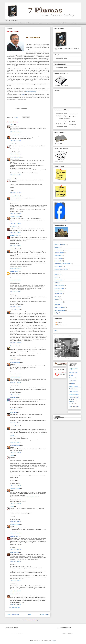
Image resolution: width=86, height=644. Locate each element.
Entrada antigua (45, 615)
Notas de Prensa (59, 291)
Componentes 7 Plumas (61, 269)
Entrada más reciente (13, 615)
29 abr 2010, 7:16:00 (15, 224)
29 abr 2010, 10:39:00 (16, 268)
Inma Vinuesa (14, 227)
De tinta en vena (73, 389)
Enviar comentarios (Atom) (31, 620)
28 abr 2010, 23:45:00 (16, 213)
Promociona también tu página (61, 220)
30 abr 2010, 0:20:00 (15, 292)
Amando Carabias (15, 135)
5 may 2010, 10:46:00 (16, 374)
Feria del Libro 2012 (60, 310)
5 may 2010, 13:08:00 (16, 383)
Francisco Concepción (60, 250)
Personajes (57, 305)
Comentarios (60, 325)
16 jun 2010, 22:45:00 (16, 591)
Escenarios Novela (59, 288)
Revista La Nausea (74, 394)
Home (9, 23)
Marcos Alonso (14, 271)
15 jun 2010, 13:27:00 (16, 485)
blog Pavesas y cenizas (31, 92)
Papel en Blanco (73, 392)
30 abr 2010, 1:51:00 (15, 307)
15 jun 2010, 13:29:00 (16, 503)
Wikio (56, 331)
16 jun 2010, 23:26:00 (16, 604)
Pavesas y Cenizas (74, 407)
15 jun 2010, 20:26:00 (16, 561)
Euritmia (23, 95)
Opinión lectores (30, 23)
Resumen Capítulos (60, 307)
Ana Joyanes (72, 122)
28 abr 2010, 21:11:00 (16, 132)
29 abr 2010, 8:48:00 (15, 232)
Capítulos (57, 247)
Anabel (12, 144)
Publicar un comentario (14, 607)
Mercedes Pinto (14, 346)
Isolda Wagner (14, 398)
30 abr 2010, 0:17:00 (15, 280)
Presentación (18, 23)
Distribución (64, 23)
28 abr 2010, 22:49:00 (16, 193)
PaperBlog (72, 383)
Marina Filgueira (15, 594)
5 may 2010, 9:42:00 (15, 359)
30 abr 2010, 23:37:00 (16, 343)
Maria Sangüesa (15, 553)
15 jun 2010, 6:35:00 (15, 409)
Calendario (57, 299)
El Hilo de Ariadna (59, 286)
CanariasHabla (73, 404)
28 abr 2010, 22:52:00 (16, 200)
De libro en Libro (74, 386)
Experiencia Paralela (60, 244)
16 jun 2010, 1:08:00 (15, 581)
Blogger (54, 641)
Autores (40, 23)
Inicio (29, 615)
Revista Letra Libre (74, 397)
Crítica (71, 375)
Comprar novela (59, 302)
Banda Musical (58, 294)
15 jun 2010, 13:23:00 (16, 442)
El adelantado (73, 378)
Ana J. (12, 125)
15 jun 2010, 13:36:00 (16, 533)
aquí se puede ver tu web (33, 497)
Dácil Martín (58, 275)
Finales (56, 277)
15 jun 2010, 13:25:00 (16, 452)
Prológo (57, 313)
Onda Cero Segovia (73, 127)
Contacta (73, 23)
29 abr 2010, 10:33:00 (16, 246)
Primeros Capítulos (51, 23)
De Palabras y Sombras (73, 401)
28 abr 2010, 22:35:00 (16, 154)
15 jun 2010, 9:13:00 (15, 423)
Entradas (59, 322)
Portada (57, 283)
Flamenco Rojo (14, 236)
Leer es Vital (72, 381)
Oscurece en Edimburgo (60, 202)
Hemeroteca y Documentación (62, 264)
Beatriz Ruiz (14, 412)
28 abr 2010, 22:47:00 (16, 175)
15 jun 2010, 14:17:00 (16, 549)
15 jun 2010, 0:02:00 (15, 394)
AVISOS (57, 296)
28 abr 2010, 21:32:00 (16, 141)
